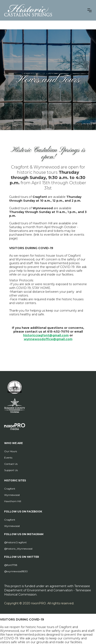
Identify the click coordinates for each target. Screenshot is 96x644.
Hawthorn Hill (13, 501)
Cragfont (10, 489)
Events (8, 458)
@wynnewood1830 (16, 571)
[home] (28, 10)
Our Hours (11, 451)
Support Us (11, 470)
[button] (90, 10)
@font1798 (11, 565)
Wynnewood (12, 495)
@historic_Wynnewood (18, 549)
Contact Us (11, 464)
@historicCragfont (15, 542)
